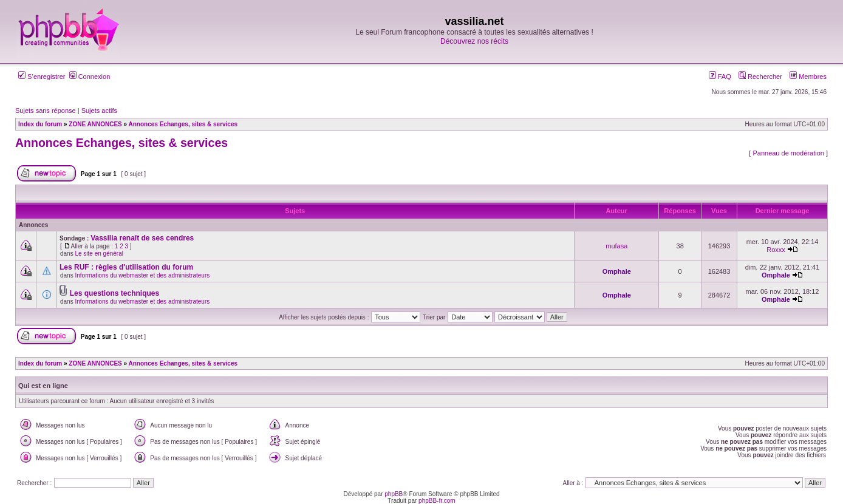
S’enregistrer (42, 77)
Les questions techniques (114, 293)
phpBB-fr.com (437, 501)
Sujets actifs (99, 111)
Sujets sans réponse (46, 111)
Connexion (90, 77)
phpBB (394, 494)
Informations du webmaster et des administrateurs (142, 275)
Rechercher (760, 77)
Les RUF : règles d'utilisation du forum (126, 267)
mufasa (616, 246)
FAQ (720, 77)
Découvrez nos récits (474, 41)
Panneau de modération (788, 153)
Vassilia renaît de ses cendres (142, 238)
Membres (808, 77)
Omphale (617, 271)
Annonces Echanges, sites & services (121, 143)
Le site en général (99, 254)
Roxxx (776, 250)
